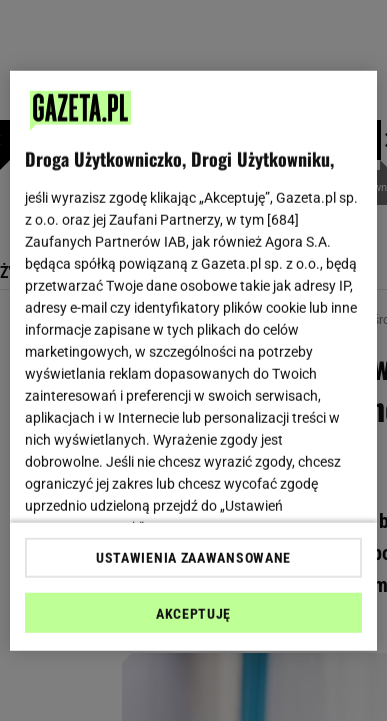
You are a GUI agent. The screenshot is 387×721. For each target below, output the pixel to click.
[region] (194, 360)
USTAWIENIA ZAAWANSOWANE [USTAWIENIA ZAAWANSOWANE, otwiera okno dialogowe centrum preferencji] (193, 558)
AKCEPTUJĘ (193, 614)
